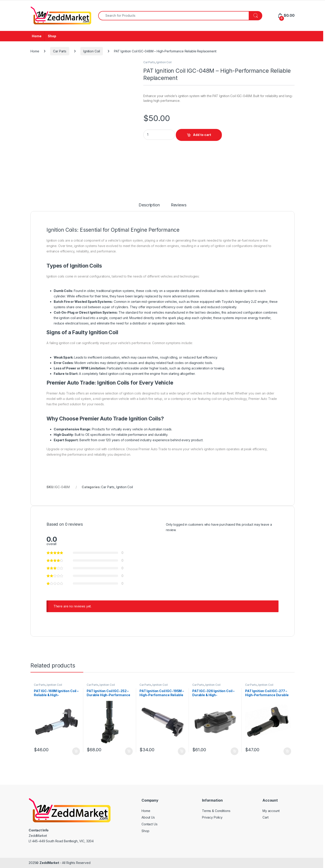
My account (271, 811)
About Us (148, 817)
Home (37, 36)
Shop (52, 36)
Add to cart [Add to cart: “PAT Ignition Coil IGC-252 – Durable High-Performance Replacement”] (129, 751)
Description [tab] (149, 205)
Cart (265, 817)
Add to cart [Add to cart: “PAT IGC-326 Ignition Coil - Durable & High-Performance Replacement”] (234, 751)
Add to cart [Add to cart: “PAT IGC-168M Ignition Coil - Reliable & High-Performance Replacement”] (76, 751)
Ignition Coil (92, 51)
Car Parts (60, 51)
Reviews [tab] (179, 205)
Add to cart (202, 135)
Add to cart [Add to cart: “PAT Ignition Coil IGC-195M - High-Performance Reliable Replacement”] (182, 751)
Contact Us (150, 824)
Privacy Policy (212, 817)
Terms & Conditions (216, 811)
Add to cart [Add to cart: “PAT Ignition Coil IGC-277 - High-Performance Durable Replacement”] (287, 751)
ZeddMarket (49, 863)
